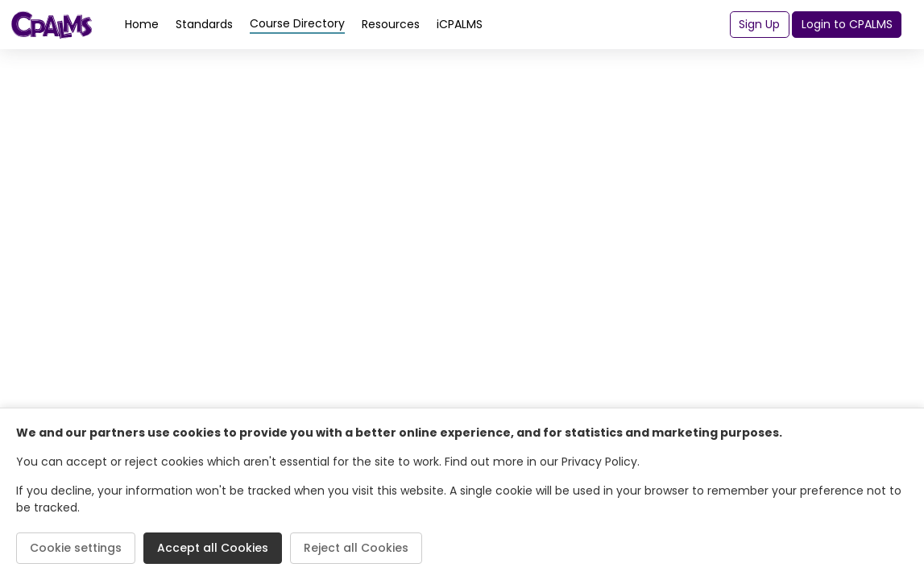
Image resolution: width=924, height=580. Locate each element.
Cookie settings (76, 548)
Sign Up (759, 24)
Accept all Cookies (213, 548)
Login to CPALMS (847, 24)
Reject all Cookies (356, 548)
